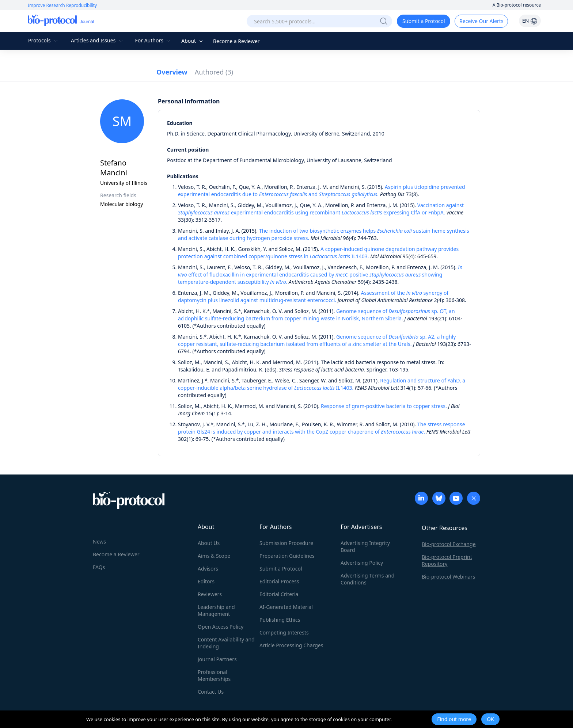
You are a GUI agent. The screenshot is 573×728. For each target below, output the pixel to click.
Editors (206, 581)
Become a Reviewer (236, 41)
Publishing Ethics (280, 620)
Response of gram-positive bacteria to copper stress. (384, 406)
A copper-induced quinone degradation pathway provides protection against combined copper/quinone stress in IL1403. (318, 253)
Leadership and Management (216, 610)
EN (530, 21)
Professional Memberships (214, 675)
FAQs (99, 567)
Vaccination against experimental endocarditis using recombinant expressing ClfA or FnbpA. (321, 209)
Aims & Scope (214, 556)
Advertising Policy (362, 563)
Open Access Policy (221, 627)
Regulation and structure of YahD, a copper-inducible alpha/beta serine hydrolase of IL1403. (322, 384)
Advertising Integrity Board (365, 546)
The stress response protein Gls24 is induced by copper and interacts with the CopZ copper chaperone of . (322, 428)
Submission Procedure (286, 543)
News (99, 542)
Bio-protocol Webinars (448, 577)
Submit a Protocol (424, 21)
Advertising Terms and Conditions (367, 579)
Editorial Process (279, 581)
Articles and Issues (98, 40)
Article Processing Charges (291, 645)
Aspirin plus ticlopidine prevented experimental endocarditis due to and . (322, 190)
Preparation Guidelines (287, 556)
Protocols (44, 40)
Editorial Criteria (279, 594)
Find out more (454, 719)
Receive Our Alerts (481, 21)
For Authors (153, 40)
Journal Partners (217, 659)
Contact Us (211, 692)
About (193, 41)
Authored (214, 72)
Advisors (208, 569)
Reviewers (210, 594)
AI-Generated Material (286, 607)
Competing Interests (284, 632)
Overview (172, 72)
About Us (209, 543)
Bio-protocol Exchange (449, 544)
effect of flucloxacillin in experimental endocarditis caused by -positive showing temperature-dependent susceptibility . (320, 275)
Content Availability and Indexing (226, 643)
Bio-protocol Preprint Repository (447, 560)
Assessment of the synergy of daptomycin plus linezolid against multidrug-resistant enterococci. (313, 296)
